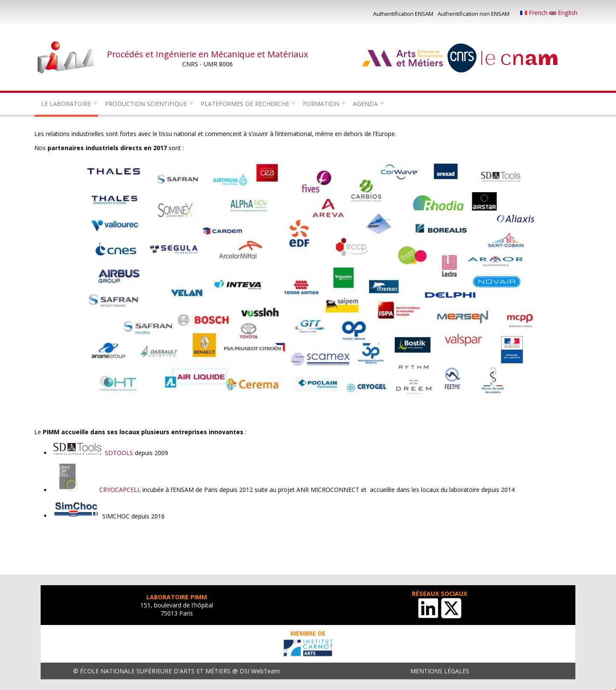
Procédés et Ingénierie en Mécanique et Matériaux (207, 54)
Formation (321, 104)
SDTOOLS (118, 453)
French (535, 13)
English (563, 13)
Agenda (365, 104)
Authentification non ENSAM (474, 14)
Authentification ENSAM (403, 14)
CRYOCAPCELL (120, 490)
